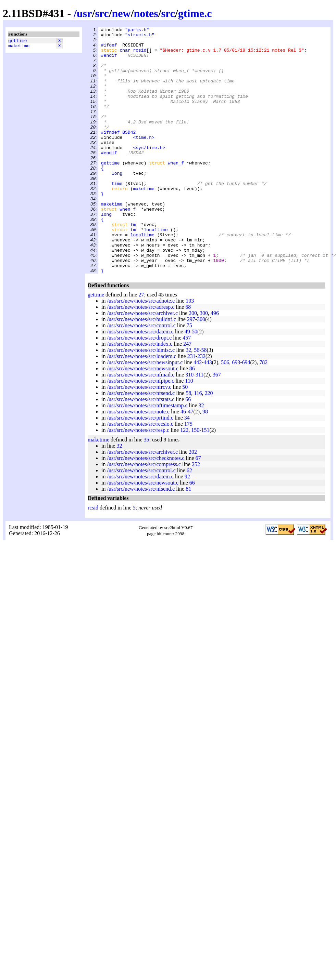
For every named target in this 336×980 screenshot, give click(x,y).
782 (263, 412)
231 (191, 405)
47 (190, 461)
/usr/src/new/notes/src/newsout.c (142, 418)
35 (147, 489)
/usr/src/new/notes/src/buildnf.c (141, 368)
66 (188, 448)
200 (193, 362)
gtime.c (195, 13)
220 (209, 442)
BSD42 (129, 154)
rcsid (140, 55)
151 (206, 479)
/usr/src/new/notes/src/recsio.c (140, 473)
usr (84, 13)
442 (198, 412)
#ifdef (109, 49)
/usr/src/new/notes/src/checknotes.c (146, 507)
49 (187, 381)
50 (195, 381)
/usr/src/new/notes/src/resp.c (138, 479)
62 (189, 520)
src (102, 13)
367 (217, 424)
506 (225, 412)
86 (192, 418)
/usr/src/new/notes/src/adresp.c (141, 356)
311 (200, 424)
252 (196, 513)
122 (184, 479)
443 (208, 412)
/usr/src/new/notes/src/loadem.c (141, 405)
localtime (156, 270)
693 (236, 412)
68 (188, 356)
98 (205, 461)
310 (189, 424)
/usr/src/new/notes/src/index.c (140, 393)
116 (198, 442)
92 (187, 526)
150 (195, 479)
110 (189, 430)
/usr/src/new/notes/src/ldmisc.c (141, 399)
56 (197, 399)
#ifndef (110, 154)
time (117, 215)
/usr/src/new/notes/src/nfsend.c (141, 442)
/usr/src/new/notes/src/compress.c (144, 513)
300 (204, 362)
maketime (19, 48)
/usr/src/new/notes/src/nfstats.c (141, 448)
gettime (18, 41)
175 (188, 473)
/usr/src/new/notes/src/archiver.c (142, 362)
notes (146, 13)
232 (201, 405)
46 (183, 461)
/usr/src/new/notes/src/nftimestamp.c (147, 455)
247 (187, 393)
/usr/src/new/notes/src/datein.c (140, 381)
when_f (176, 190)
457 (187, 387)
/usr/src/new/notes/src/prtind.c (140, 467)
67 (198, 507)
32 (188, 399)
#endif (109, 61)
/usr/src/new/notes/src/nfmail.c (141, 424)
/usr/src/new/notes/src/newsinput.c (145, 412)
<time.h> (144, 160)
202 (193, 501)
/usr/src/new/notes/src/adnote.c (141, 350)
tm (133, 264)
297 (191, 368)
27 (141, 344)
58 (204, 399)
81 (188, 538)
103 (190, 350)
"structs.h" (140, 37)
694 (246, 412)
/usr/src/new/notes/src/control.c (141, 375)
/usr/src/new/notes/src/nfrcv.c (139, 436)
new (121, 13)
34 (187, 467)
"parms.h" (137, 30)
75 (189, 375)
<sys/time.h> (149, 172)
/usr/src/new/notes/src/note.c (138, 461)
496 (215, 362)
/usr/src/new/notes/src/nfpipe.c (140, 430)
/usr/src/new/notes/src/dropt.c (139, 387)
